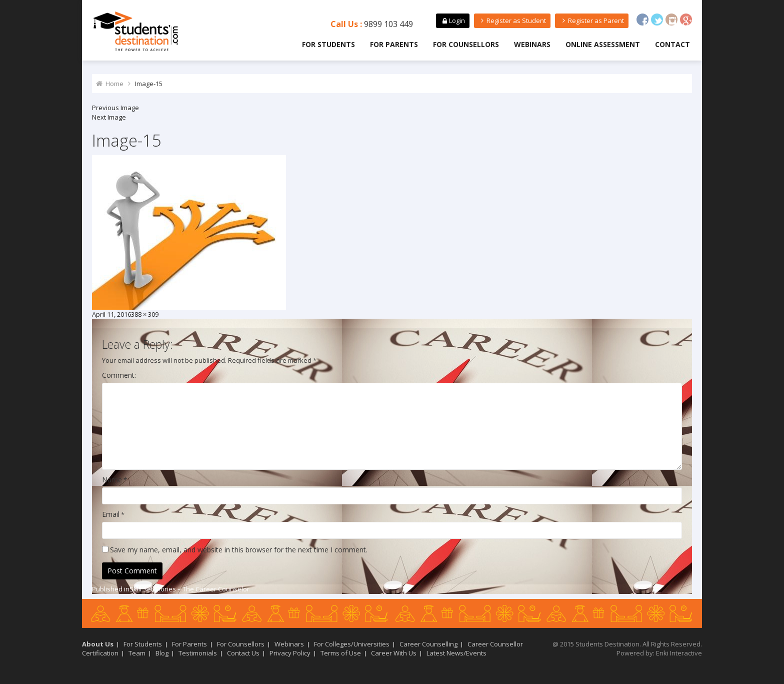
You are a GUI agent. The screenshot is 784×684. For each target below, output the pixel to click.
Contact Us (243, 653)
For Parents (394, 44)
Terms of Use (341, 653)
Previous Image (115, 108)
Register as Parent (591, 21)
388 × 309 (145, 314)
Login (452, 21)
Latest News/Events (456, 653)
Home (114, 84)
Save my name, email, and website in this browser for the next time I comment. (239, 550)
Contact (672, 44)
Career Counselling (428, 644)
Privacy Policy (290, 653)
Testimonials (198, 653)
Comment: (119, 375)
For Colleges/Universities (352, 644)
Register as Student (512, 21)
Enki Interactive (679, 653)
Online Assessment (603, 44)
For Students (328, 44)
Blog (162, 653)
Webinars (532, 44)
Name (112, 480)
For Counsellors (466, 44)
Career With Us (394, 653)
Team (137, 653)
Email (111, 514)
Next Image (109, 117)
